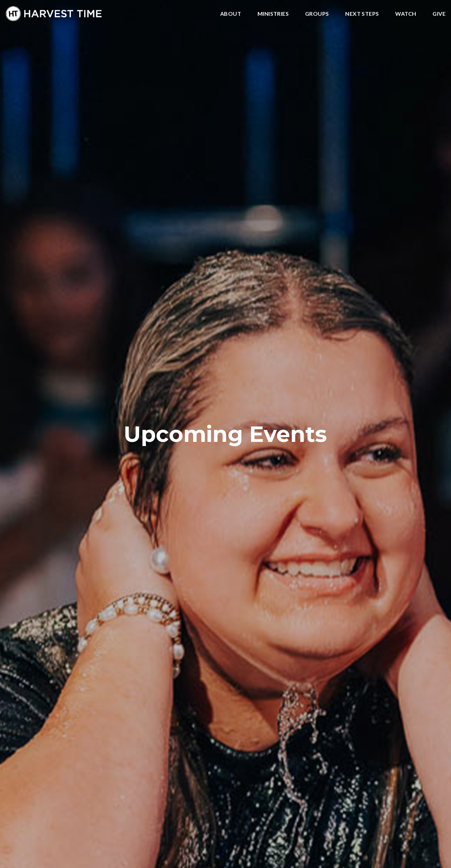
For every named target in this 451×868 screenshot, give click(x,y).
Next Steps (362, 14)
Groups (317, 14)
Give (439, 14)
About (231, 14)
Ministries (273, 14)
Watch (406, 14)
